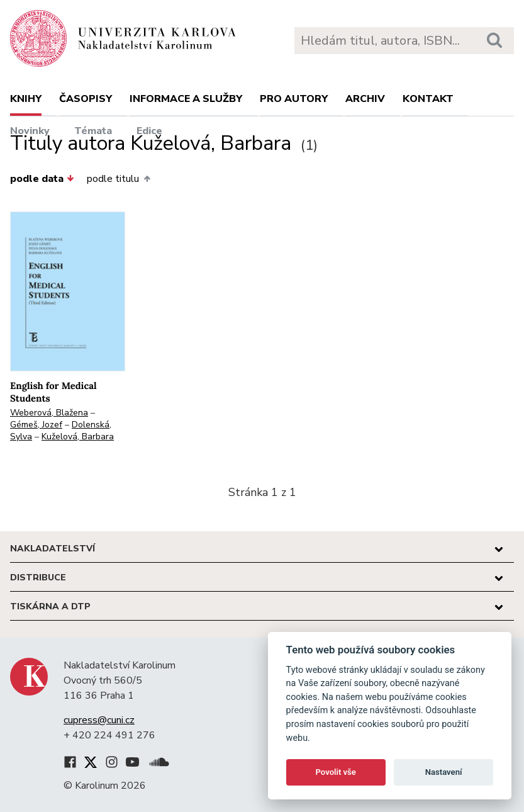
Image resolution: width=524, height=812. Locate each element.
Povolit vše (336, 772)
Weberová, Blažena (49, 413)
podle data (42, 179)
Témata (93, 131)
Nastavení (444, 772)
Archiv (365, 99)
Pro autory (294, 99)
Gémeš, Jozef (36, 425)
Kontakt (428, 99)
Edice (149, 131)
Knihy (26, 99)
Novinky (30, 131)
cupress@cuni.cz (99, 720)
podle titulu (118, 179)
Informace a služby (186, 99)
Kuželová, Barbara (78, 437)
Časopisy (86, 99)
